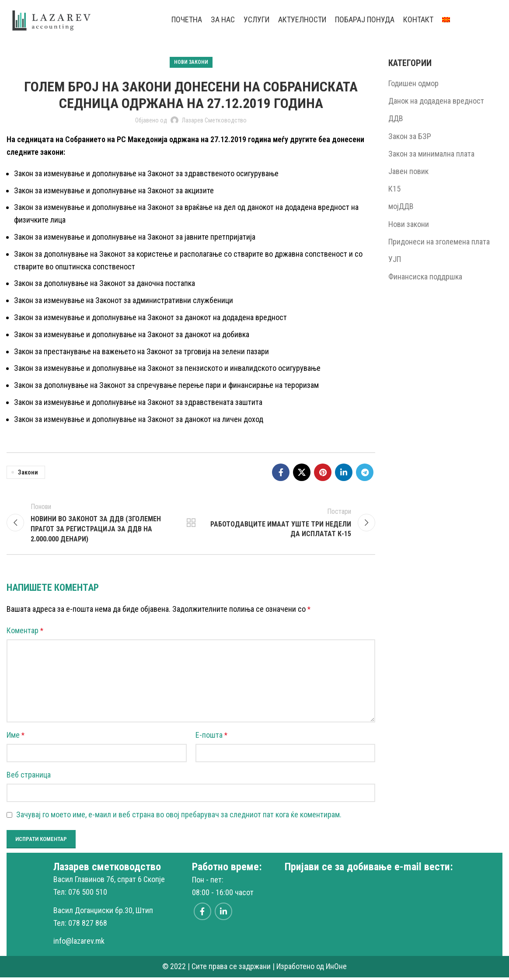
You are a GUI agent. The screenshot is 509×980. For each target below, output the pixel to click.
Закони (28, 472)
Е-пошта (211, 738)
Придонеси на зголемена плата (439, 242)
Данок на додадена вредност (436, 101)
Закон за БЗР (410, 136)
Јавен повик (408, 171)
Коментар (25, 633)
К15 (394, 189)
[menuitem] (446, 20)
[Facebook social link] (281, 472)
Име (16, 738)
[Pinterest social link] (323, 472)
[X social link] (302, 472)
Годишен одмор (413, 83)
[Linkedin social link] (344, 472)
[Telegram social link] (365, 472)
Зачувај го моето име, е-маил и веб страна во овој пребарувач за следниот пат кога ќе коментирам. (179, 817)
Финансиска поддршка (425, 277)
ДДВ (396, 118)
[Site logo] (52, 19)
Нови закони (191, 62)
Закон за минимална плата (431, 154)
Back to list (191, 524)
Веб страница (29, 777)
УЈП (395, 259)
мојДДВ (401, 206)
